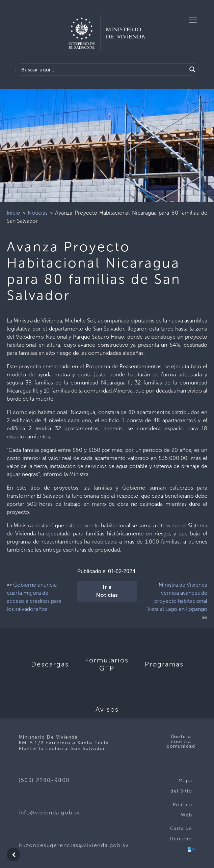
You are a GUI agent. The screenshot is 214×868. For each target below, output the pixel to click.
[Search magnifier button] (192, 69)
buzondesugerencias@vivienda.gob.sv (74, 845)
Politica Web (182, 810)
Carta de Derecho (181, 834)
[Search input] (103, 69)
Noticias (38, 213)
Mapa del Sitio (181, 786)
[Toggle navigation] (193, 20)
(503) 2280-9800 (44, 780)
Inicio (14, 213)
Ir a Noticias (107, 591)
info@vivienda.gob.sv (49, 813)
